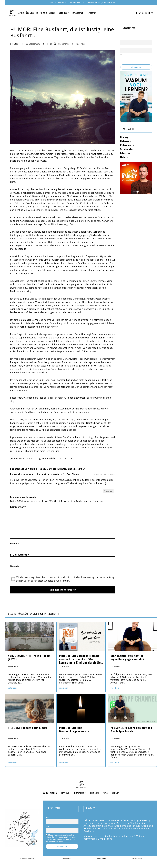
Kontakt (21, 13)
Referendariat (79, 13)
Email (122, 47)
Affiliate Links (137, 859)
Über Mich (30, 13)
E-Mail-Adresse (20, 555)
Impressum (101, 859)
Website (15, 566)
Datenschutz (66, 859)
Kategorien (93, 13)
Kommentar (18, 507)
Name (14, 543)
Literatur (125, 153)
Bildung (53, 13)
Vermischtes (127, 149)
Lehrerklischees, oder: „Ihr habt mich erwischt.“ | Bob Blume (45, 474)
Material (125, 157)
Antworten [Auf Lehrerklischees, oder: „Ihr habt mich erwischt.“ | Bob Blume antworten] (108, 491)
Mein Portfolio (41, 13)
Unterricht (64, 13)
